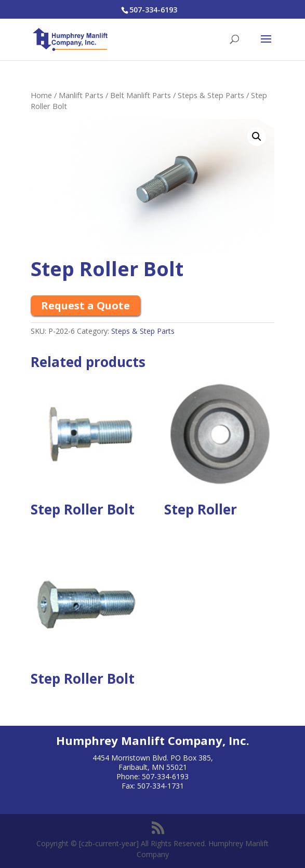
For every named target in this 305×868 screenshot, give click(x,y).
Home (41, 95)
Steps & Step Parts (211, 95)
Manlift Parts (81, 95)
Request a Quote (85, 306)
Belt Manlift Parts (141, 95)
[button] (257, 137)
